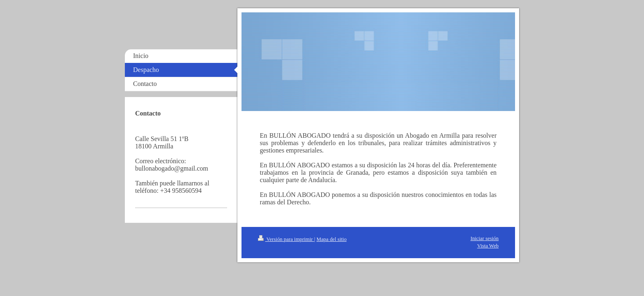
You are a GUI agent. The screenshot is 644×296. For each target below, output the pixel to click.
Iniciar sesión (484, 238)
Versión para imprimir (286, 239)
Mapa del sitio (332, 239)
